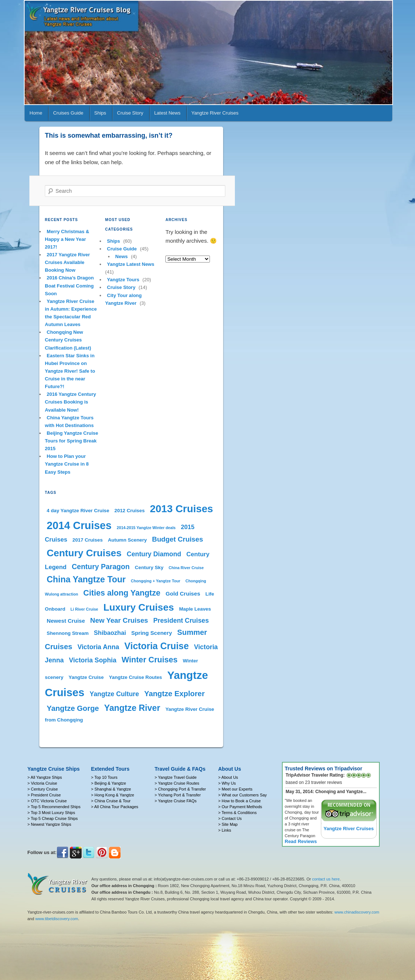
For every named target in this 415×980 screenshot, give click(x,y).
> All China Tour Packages (115, 807)
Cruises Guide (68, 113)
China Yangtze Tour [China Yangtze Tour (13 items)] (86, 579)
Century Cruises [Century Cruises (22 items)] (84, 553)
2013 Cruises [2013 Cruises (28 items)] (182, 509)
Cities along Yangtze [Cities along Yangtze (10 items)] (122, 593)
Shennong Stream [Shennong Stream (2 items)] (68, 633)
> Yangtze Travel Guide (176, 777)
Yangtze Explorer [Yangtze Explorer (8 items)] (174, 694)
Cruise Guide (122, 249)
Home (36, 113)
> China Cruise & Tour (111, 801)
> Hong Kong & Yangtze (113, 795)
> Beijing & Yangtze (109, 783)
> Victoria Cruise (42, 783)
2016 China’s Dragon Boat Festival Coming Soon (69, 285)
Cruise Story (130, 113)
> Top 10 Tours (104, 777)
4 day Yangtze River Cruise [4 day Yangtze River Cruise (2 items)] (78, 511)
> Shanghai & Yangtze (111, 789)
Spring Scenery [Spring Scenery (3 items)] (152, 633)
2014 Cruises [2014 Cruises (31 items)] (79, 525)
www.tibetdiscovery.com (57, 919)
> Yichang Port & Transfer (178, 795)
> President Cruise (44, 795)
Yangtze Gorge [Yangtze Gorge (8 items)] (73, 708)
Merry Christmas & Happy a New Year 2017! (67, 239)
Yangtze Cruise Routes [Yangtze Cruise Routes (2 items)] (135, 677)
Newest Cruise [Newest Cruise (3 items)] (66, 621)
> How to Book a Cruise (240, 801)
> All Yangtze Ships (45, 777)
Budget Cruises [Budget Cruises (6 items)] (178, 539)
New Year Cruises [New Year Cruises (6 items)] (119, 620)
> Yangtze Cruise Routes (177, 783)
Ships (100, 113)
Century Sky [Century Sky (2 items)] (149, 567)
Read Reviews (301, 841)
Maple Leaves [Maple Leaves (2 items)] (195, 609)
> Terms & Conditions (238, 813)
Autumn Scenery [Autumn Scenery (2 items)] (127, 540)
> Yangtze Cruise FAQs (176, 801)
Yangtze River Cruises (215, 113)
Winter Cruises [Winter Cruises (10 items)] (150, 660)
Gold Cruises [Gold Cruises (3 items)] (183, 594)
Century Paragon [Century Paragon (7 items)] (101, 567)
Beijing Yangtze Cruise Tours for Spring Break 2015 (71, 441)
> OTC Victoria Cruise (47, 801)
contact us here (326, 879)
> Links (225, 830)
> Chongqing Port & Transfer (180, 789)
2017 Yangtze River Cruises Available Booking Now (67, 262)
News (122, 256)
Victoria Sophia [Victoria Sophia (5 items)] (93, 660)
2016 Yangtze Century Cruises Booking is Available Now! (70, 402)
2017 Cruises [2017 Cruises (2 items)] (87, 540)
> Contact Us (230, 818)
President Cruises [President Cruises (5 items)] (181, 621)
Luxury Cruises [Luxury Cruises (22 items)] (139, 607)
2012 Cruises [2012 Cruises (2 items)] (129, 511)
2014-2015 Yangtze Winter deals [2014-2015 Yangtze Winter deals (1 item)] (146, 528)
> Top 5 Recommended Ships (54, 807)
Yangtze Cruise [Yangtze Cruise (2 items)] (86, 677)
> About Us (228, 777)
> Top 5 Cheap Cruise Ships (53, 818)
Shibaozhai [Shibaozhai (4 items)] (110, 633)
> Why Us (227, 783)
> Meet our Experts (235, 789)
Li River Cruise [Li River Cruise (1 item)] (84, 609)
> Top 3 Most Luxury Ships (51, 813)
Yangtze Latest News (131, 264)
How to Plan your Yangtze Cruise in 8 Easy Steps (67, 464)
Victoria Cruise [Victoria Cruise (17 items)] (156, 646)
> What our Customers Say (243, 795)
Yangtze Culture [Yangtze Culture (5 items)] (114, 694)
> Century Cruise (43, 789)
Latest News (167, 113)
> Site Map (228, 824)
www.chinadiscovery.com (357, 912)
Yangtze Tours (123, 280)
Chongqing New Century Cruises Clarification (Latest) (68, 340)
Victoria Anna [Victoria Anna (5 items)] (99, 647)
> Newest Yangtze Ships (49, 824)
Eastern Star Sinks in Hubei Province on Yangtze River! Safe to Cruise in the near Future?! (70, 371)
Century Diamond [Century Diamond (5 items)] (154, 554)
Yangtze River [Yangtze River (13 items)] (132, 708)
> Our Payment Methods (240, 807)
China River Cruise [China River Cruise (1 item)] (186, 568)
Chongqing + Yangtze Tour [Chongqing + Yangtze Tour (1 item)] (155, 581)
